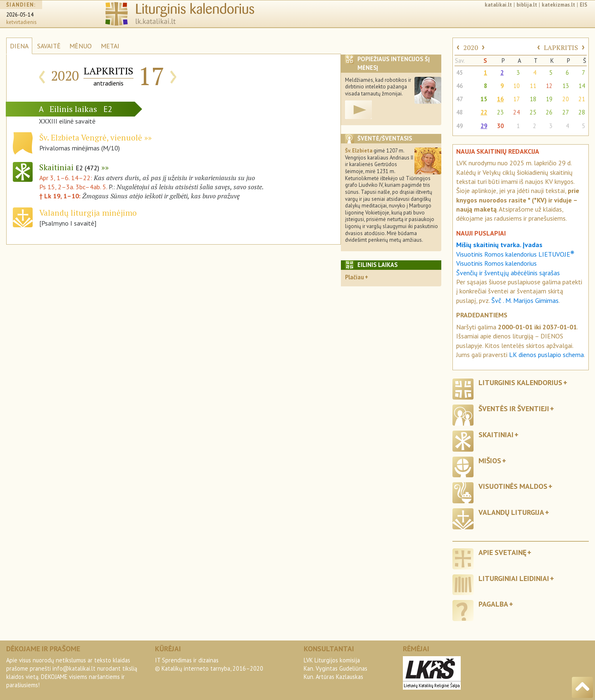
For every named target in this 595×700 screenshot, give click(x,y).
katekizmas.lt (558, 5)
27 (566, 112)
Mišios (490, 461)
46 (459, 86)
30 (500, 126)
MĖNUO (81, 46)
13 (566, 86)
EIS (583, 5)
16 (500, 99)
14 (582, 86)
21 (582, 99)
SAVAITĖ (49, 46)
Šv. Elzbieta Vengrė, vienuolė (91, 137)
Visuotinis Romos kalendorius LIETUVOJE (515, 254)
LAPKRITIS (561, 48)
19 (549, 99)
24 (516, 112)
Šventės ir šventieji (514, 408)
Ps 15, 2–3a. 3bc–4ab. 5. (73, 187)
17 (516, 99)
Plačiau (355, 277)
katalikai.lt (498, 5)
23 (500, 112)
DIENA (19, 46)
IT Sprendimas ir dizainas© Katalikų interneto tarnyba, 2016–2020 (209, 664)
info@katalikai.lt (74, 668)
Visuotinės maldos (513, 486)
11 (533, 86)
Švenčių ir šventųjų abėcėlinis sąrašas (508, 273)
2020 (471, 48)
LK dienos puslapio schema (546, 355)
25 (533, 112)
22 (484, 112)
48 (459, 112)
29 (484, 126)
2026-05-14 (20, 15)
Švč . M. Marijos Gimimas (525, 300)
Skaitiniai (69, 167)
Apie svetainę (502, 552)
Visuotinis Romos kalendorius (496, 263)
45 (459, 73)
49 (459, 126)
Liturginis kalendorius (520, 382)
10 (516, 86)
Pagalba (493, 604)
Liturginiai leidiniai (514, 578)
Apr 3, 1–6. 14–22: (67, 178)
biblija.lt (527, 5)
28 (582, 112)
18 (533, 99)
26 (549, 112)
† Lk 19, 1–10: (61, 196)
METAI (110, 46)
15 (484, 99)
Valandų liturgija (511, 512)
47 (459, 99)
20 (566, 99)
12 (549, 86)
